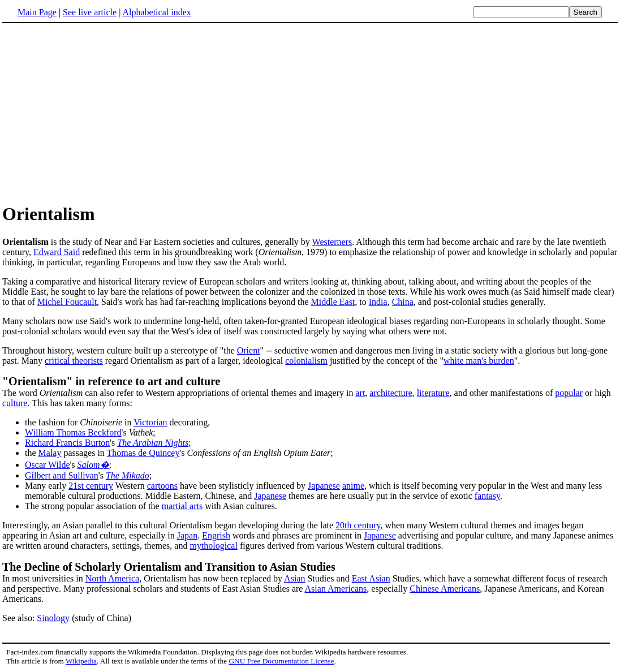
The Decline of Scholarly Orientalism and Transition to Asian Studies (169, 567)
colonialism (306, 361)
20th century (358, 525)
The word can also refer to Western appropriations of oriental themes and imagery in (179, 393)
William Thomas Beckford (73, 432)
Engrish (216, 535)
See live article (90, 12)
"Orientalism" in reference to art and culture (111, 381)
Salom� (93, 465)
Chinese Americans (445, 589)
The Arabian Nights (153, 443)
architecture (391, 393)
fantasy (487, 496)
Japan (187, 535)
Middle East (333, 302)
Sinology (53, 618)
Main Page (37, 12)
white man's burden (479, 361)
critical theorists (74, 361)
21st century (91, 486)
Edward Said (57, 252)
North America (113, 578)
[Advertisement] (310, 113)
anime (353, 486)
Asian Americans (336, 589)
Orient (249, 350)
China (403, 302)
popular (569, 393)
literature (433, 393)
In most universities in (44, 578)
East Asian (371, 578)
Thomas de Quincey (143, 453)
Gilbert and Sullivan (62, 475)
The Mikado (128, 475)
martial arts (182, 506)
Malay (50, 453)
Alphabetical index (156, 12)
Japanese (324, 486)
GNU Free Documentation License (281, 661)
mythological (213, 546)
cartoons (162, 486)
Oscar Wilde (47, 465)
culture (15, 403)
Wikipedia (81, 661)
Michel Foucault (67, 302)
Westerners (332, 242)
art (360, 393)
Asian (294, 578)
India (378, 302)
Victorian (150, 422)
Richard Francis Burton (67, 443)
